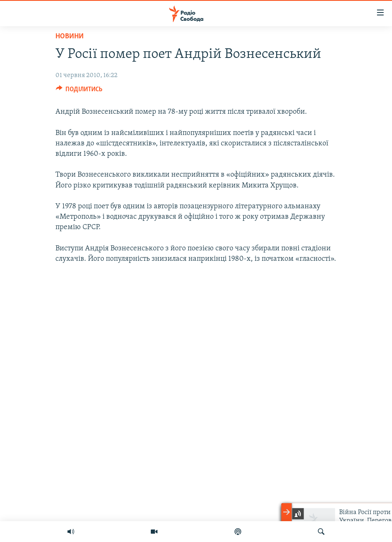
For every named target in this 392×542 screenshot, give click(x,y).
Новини (70, 36)
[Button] (79, 91)
